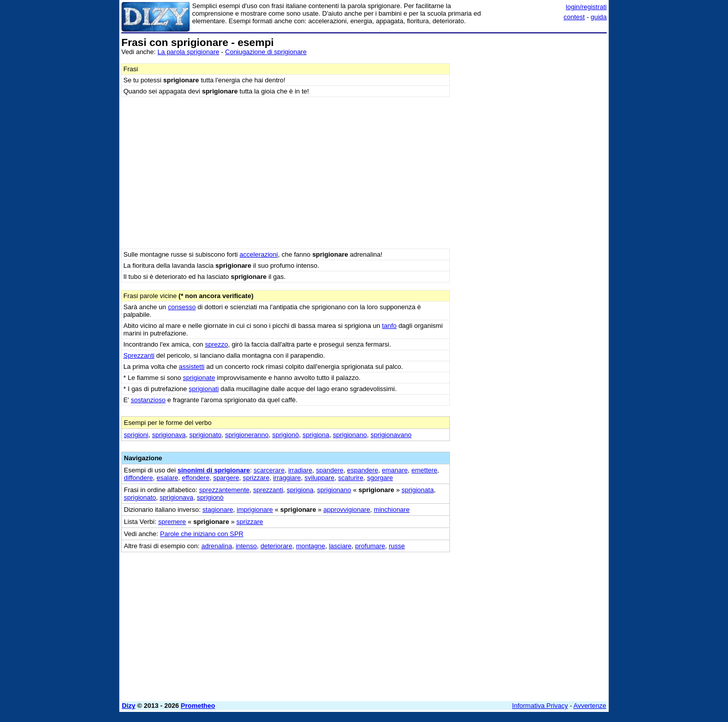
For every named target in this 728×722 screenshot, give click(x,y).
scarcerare (269, 470)
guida (599, 17)
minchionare (392, 510)
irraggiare (287, 478)
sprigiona (316, 435)
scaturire (351, 478)
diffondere (139, 478)
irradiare (300, 470)
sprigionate (199, 378)
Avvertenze (590, 706)
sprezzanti (268, 490)
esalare (168, 478)
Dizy (129, 706)
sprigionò (285, 435)
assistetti (192, 367)
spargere (226, 478)
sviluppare (319, 478)
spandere (330, 470)
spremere (172, 522)
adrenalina (217, 546)
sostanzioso (148, 400)
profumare (370, 546)
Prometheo (198, 706)
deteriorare (276, 546)
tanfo (390, 326)
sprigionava (169, 435)
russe (397, 546)
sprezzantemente (224, 490)
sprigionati (203, 389)
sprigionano (350, 435)
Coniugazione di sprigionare (266, 52)
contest (574, 17)
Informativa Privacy (540, 706)
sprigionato (205, 435)
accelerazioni (259, 254)
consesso (182, 307)
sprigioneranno (247, 435)
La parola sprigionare (189, 52)
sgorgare (380, 478)
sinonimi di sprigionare (214, 470)
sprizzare (256, 478)
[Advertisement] (531, 188)
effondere (196, 478)
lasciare (340, 546)
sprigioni (136, 435)
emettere (424, 470)
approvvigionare (347, 510)
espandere (363, 470)
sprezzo (216, 344)
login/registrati (586, 7)
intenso (246, 546)
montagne (310, 546)
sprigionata (418, 490)
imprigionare (255, 510)
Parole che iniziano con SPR (202, 534)
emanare (395, 470)
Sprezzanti (139, 355)
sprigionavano (391, 435)
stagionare (218, 510)
